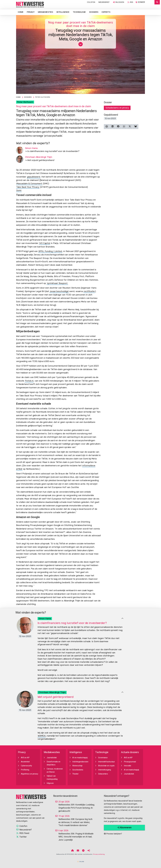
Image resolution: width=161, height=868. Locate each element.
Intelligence (63, 12)
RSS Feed (23, 833)
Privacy (31, 12)
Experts (106, 12)
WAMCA (42, 736)
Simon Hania (45, 619)
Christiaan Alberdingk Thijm (52, 692)
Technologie (79, 12)
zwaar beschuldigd (59, 291)
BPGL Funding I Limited (50, 251)
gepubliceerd (34, 177)
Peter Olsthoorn (25, 102)
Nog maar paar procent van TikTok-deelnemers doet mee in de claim (80, 24)
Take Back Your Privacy (28, 187)
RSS (130, 2)
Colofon (91, 2)
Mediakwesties (45, 12)
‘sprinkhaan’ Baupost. (57, 283)
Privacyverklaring (99, 854)
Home (21, 12)
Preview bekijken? (113, 834)
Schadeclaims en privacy (117, 108)
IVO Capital (45, 243)
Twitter (21, 837)
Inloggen (118, 2)
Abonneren (124, 828)
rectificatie (89, 291)
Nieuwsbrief (104, 2)
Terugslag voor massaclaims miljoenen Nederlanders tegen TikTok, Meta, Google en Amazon (81, 35)
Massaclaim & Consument (29, 184)
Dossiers (94, 12)
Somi (19, 190)
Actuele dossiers (130, 752)
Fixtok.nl (29, 381)
